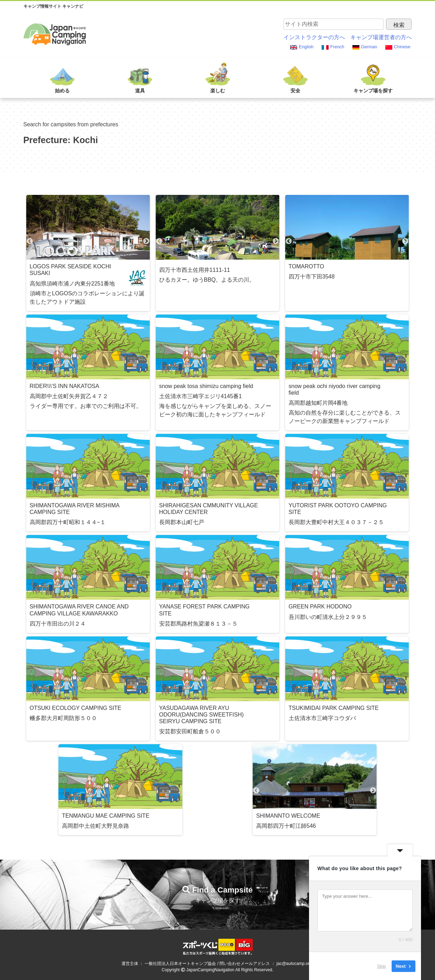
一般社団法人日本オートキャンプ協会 (180, 964)
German (369, 47)
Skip (382, 966)
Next (146, 241)
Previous (30, 241)
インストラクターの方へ (314, 37)
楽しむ (218, 91)
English (306, 47)
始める (62, 91)
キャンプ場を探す (373, 91)
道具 (140, 91)
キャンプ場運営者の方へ (381, 37)
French (337, 47)
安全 (295, 91)
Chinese (402, 47)
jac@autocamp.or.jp (295, 964)
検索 (399, 25)
